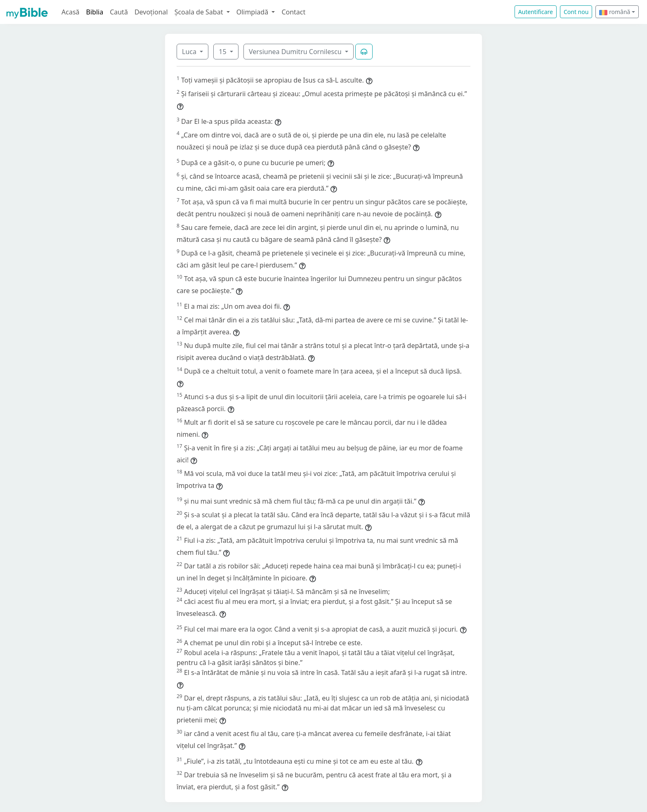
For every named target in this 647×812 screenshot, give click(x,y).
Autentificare (536, 12)
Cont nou (576, 12)
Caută (119, 12)
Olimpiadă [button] (253, 12)
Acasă (71, 12)
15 (223, 52)
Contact (293, 12)
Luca (190, 52)
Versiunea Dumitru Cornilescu (296, 52)
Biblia (95, 12)
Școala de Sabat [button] (200, 12)
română (615, 12)
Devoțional (151, 12)
